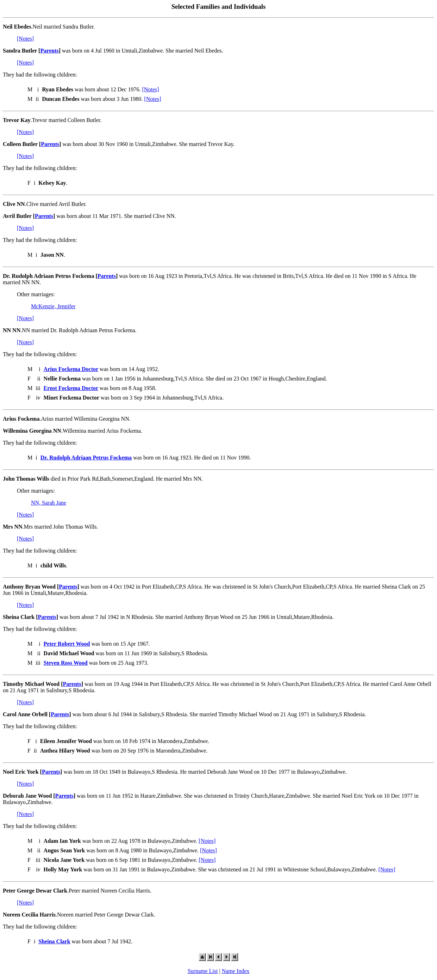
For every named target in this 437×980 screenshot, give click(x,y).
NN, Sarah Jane (49, 503)
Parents (49, 51)
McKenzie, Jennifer (53, 306)
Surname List (203, 971)
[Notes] (25, 39)
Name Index (236, 971)
